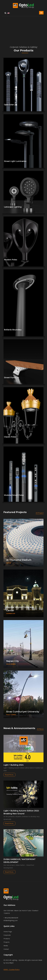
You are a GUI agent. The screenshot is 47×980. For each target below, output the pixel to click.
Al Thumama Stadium (19, 560)
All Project (40, 513)
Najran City (13, 661)
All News (40, 729)
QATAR (9, 563)
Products (7, 939)
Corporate (7, 935)
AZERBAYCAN (11, 613)
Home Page (8, 932)
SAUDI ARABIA (11, 664)
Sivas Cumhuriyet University (23, 712)
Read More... (9, 775)
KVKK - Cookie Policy (12, 970)
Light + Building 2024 (14, 765)
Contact (6, 949)
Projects (7, 942)
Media (6, 946)
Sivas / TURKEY (11, 715)
